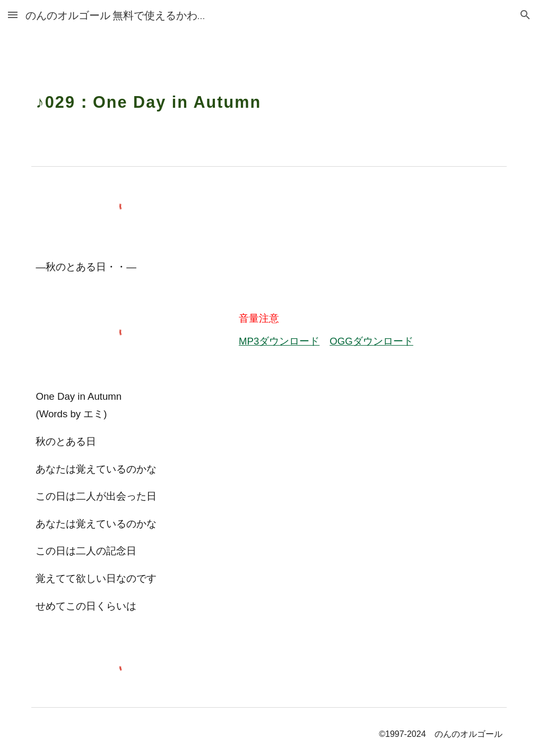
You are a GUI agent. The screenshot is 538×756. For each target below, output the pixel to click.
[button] (13, 15)
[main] (269, 96)
